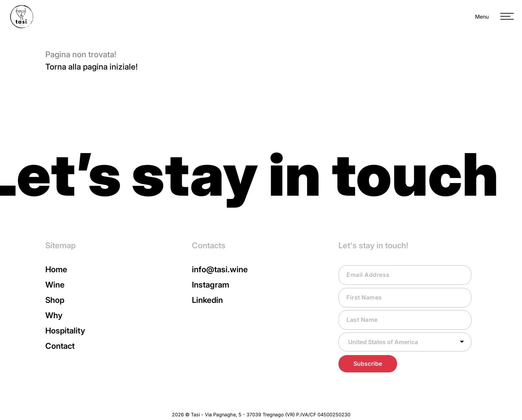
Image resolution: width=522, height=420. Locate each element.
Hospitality (65, 331)
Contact (60, 346)
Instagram (211, 285)
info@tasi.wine (220, 269)
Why (54, 315)
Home (56, 269)
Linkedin (207, 300)
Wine (55, 285)
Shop (55, 300)
